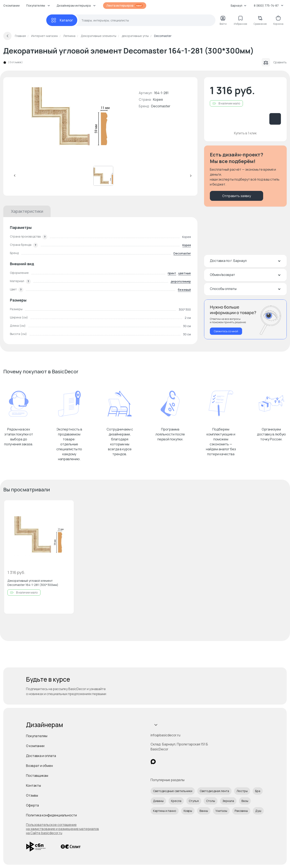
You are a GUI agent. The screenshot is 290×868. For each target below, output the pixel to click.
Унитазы (221, 811)
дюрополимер (181, 281)
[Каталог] (62, 20)
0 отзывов (15, 62)
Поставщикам (37, 776)
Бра (258, 791)
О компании (11, 5)
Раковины (241, 811)
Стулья (194, 801)
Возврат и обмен (39, 766)
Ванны (204, 811)
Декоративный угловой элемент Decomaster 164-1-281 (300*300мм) (33, 583)
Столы (211, 801)
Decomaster (161, 106)
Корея (187, 245)
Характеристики (27, 211)
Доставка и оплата (41, 756)
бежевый (184, 290)
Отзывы (32, 795)
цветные (185, 273)
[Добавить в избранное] (67, 507)
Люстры (242, 791)
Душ (258, 811)
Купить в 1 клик (245, 133)
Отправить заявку (237, 196)
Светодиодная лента (214, 791)
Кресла (176, 801)
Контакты (33, 785)
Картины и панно (165, 811)
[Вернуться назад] (7, 36)
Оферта (32, 805)
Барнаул (239, 5)
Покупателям (37, 736)
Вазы (245, 801)
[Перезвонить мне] (245, 319)
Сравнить (274, 62)
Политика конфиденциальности (51, 815)
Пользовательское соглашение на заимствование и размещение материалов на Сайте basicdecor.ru (62, 829)
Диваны (158, 801)
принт (172, 273)
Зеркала (228, 801)
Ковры (188, 811)
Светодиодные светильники (173, 791)
